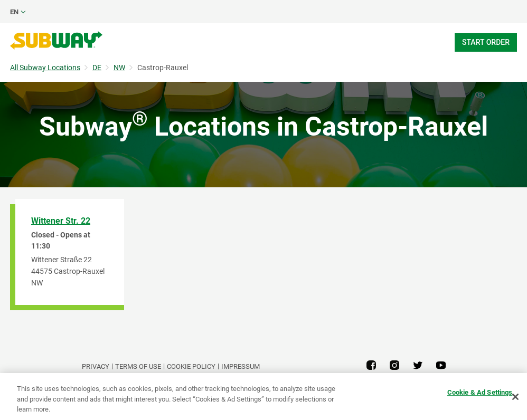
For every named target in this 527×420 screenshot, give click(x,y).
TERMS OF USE (138, 366)
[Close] (515, 397)
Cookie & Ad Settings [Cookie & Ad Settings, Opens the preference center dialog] (480, 392)
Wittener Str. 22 (61, 221)
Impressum (241, 366)
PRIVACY (96, 366)
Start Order (486, 42)
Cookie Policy (191, 366)
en (14, 12)
